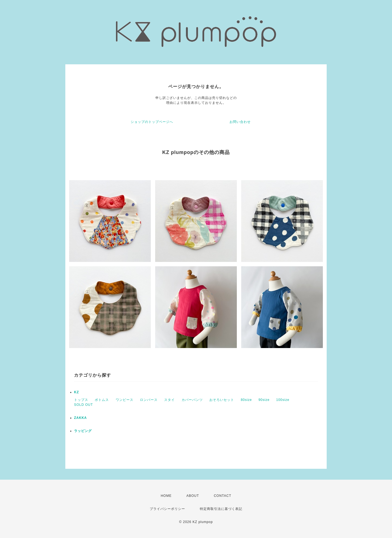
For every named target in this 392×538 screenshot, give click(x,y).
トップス (81, 400)
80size (246, 400)
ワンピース (125, 400)
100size (283, 400)
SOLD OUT (83, 405)
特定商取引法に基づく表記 (221, 509)
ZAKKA (80, 418)
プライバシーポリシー (167, 509)
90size (264, 400)
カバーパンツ (192, 400)
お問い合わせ (240, 122)
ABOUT (193, 496)
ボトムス (102, 400)
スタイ (169, 400)
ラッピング (83, 431)
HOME (166, 496)
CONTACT (222, 496)
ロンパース (149, 400)
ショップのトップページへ (152, 122)
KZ (76, 392)
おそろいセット (222, 400)
